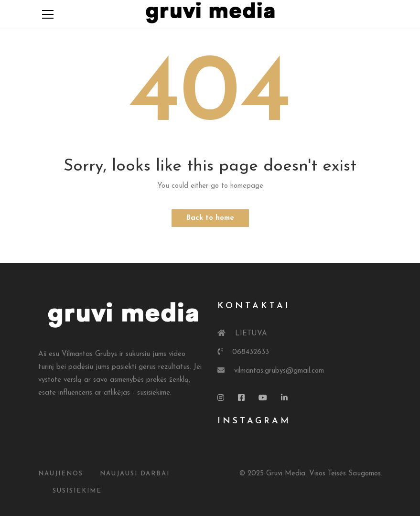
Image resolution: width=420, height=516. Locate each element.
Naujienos (61, 474)
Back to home (210, 218)
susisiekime (77, 491)
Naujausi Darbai (135, 474)
